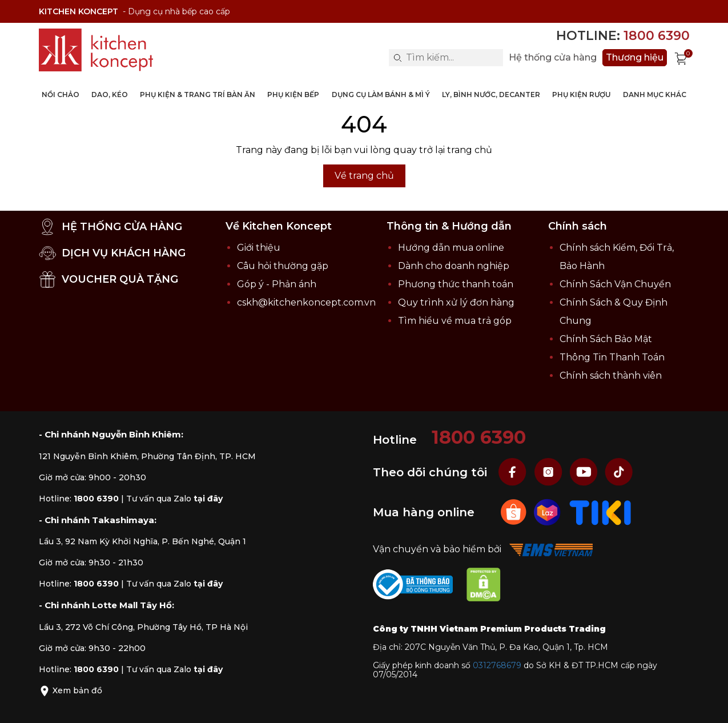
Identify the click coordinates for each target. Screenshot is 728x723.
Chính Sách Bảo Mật (606, 339)
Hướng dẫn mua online (451, 248)
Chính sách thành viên (611, 375)
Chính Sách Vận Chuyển (615, 284)
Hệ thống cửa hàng (553, 58)
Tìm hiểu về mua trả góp (455, 321)
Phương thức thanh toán (456, 284)
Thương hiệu (635, 57)
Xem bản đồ (71, 690)
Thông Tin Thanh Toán (612, 357)
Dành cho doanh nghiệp (454, 266)
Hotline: (623, 36)
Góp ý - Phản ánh (277, 284)
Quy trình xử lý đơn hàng (456, 302)
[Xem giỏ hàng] (681, 58)
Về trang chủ (364, 176)
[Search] (397, 58)
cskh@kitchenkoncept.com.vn (306, 302)
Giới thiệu (259, 248)
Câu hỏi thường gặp (283, 266)
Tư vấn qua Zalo (174, 499)
